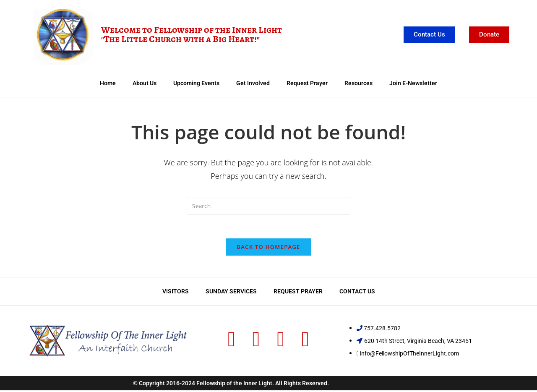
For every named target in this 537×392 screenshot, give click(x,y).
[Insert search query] (268, 206)
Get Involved (253, 83)
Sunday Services (231, 293)
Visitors (176, 293)
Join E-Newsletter (413, 83)
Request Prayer (307, 83)
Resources (358, 83)
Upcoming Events (196, 83)
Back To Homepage (268, 248)
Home (108, 83)
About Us (145, 83)
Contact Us (357, 293)
